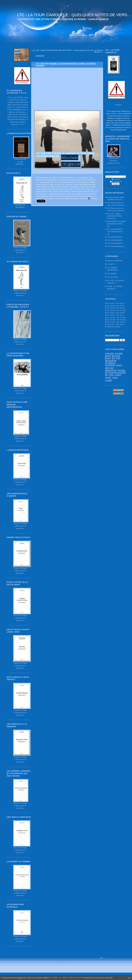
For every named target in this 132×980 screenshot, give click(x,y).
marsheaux (83, 198)
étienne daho (40, 180)
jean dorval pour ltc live (113, 357)
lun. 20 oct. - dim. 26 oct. (116, 303)
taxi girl (76, 184)
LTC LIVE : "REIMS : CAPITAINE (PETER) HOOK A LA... (114, 216)
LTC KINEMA (112, 274)
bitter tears (69, 184)
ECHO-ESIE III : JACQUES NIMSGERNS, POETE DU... (116, 224)
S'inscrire (116, 179)
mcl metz (50, 198)
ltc (82, 182)
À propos (118, 105)
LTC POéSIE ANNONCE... (116, 246)
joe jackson (61, 194)
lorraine (110, 365)
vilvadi (71, 187)
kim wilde (50, 184)
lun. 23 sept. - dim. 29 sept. (116, 317)
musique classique (64, 191)
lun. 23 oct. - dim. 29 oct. (116, 324)
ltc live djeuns (81, 196)
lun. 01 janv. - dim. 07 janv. (116, 322)
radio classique (76, 191)
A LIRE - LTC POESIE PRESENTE (115, 288)
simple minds (114, 354)
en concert (58, 198)
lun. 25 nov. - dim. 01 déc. (116, 313)
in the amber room (79, 189)
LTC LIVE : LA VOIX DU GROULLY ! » (95, 51)
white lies (91, 180)
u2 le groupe (70, 194)
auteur (67, 198)
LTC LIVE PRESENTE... (115, 237)
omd (108, 378)
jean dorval (77, 182)
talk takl (45, 189)
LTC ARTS (111, 264)
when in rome (47, 191)
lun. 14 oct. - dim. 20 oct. (116, 315)
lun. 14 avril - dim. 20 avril (116, 308)
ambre (89, 189)
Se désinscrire (116, 181)
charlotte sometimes (49, 187)
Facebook (93, 198)
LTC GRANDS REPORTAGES (112, 269)
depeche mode (115, 370)
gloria (76, 187)
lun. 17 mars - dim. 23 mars (116, 310)
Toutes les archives (114, 327)
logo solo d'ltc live (62, 187)
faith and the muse (66, 189)
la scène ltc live (54, 196)
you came (57, 184)
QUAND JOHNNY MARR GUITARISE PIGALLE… (116, 198)
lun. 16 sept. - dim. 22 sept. (116, 320)
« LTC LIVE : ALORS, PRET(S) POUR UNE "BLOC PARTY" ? (53, 50)
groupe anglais (41, 184)
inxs (63, 184)
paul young (53, 194)
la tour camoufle (89, 182)
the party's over (53, 189)
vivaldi (55, 191)
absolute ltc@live (111, 362)
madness (86, 191)
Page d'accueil (80, 50)
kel (63, 198)
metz (118, 375)
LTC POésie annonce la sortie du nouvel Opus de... (116, 204)
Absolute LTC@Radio (115, 261)
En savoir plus (108, 978)
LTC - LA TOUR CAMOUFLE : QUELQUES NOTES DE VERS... (74, 15)
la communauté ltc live (68, 196)
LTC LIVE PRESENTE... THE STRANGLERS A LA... (115, 231)
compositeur (74, 198)
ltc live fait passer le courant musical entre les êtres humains (66, 180)
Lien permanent (83, 178)
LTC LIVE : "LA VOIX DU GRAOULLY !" (116, 282)
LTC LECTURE (112, 277)
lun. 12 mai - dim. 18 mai (116, 306)
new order (111, 379)
